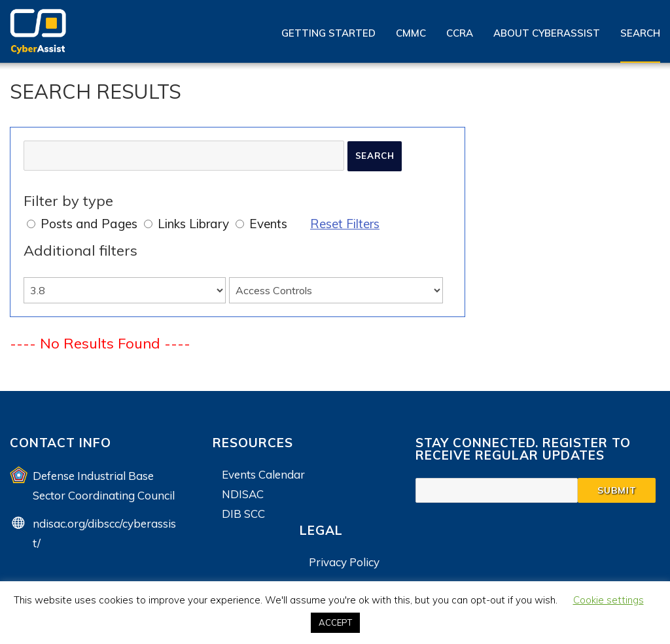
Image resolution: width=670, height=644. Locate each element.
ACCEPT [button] (335, 622)
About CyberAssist (547, 33)
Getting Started (328, 33)
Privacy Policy (344, 562)
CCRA (460, 33)
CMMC (411, 33)
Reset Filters (345, 224)
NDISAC (243, 494)
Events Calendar (263, 474)
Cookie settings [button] (608, 600)
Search (640, 33)
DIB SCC (243, 514)
